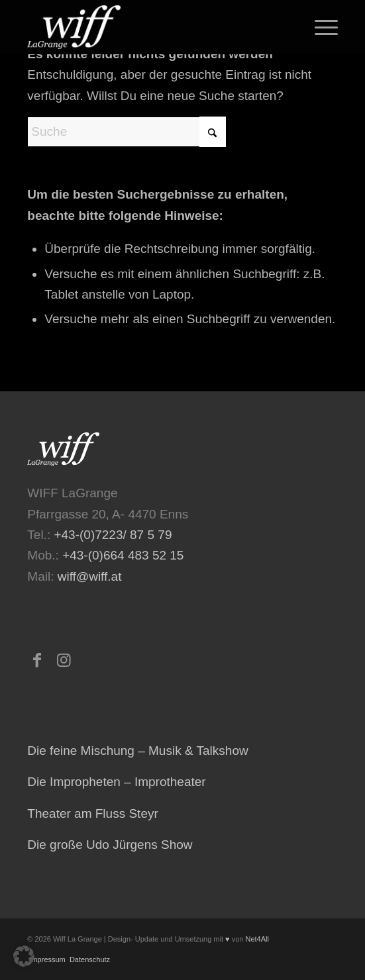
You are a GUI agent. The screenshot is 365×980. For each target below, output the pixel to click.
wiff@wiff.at (90, 576)
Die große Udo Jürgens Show (110, 845)
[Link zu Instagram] (64, 660)
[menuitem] (320, 27)
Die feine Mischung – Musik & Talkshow (137, 751)
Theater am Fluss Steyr (92, 813)
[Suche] (127, 132)
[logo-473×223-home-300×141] (151, 27)
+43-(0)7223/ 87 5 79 (113, 535)
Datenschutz (89, 959)
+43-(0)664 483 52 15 (123, 555)
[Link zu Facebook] (37, 660)
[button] (24, 956)
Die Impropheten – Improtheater (116, 782)
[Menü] (320, 27)
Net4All (256, 939)
